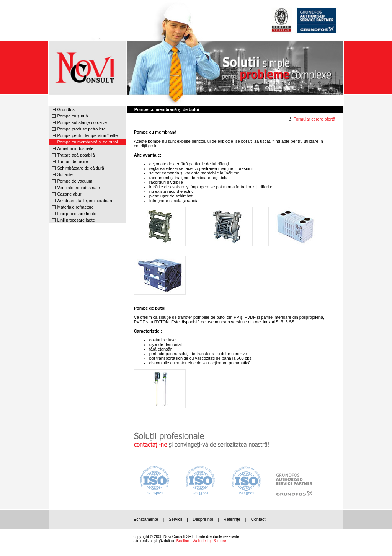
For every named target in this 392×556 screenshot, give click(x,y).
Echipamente (146, 519)
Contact (258, 519)
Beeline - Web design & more (201, 541)
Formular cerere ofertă (314, 119)
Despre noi (203, 519)
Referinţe (232, 519)
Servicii (175, 519)
